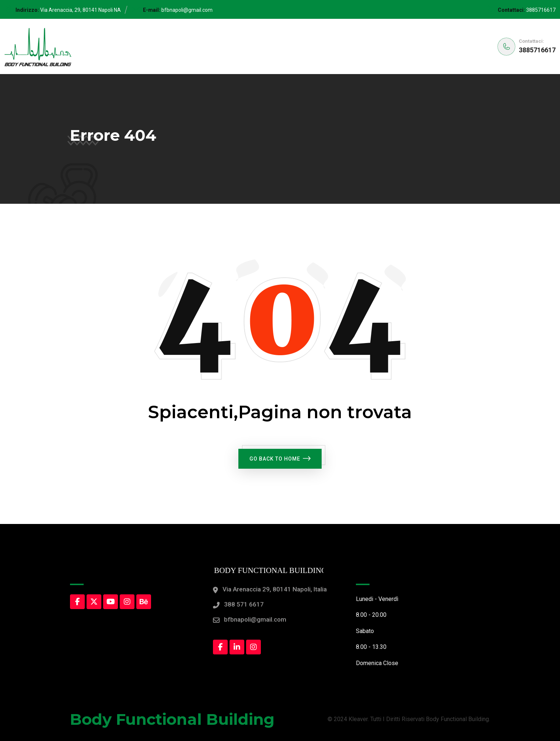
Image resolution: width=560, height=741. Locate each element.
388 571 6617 (244, 604)
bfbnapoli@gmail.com (187, 10)
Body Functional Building (172, 719)
